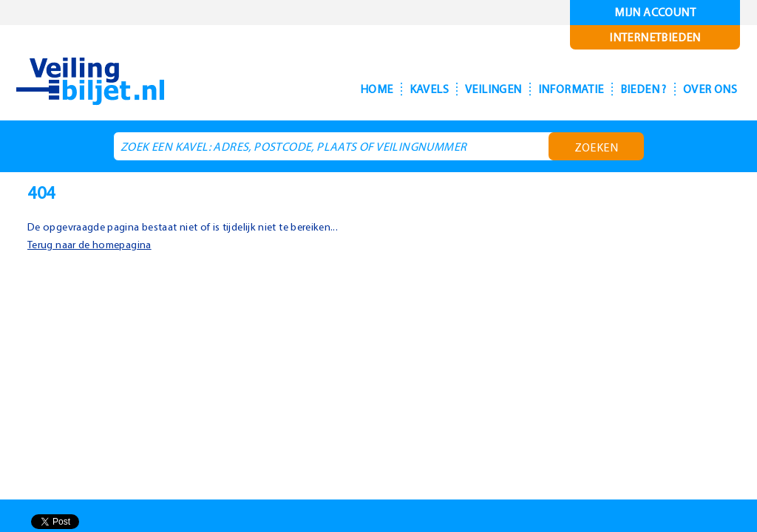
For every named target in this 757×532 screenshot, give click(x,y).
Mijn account (655, 12)
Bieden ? (627, 89)
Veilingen (457, 89)
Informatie (544, 89)
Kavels (383, 89)
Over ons (705, 89)
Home (325, 89)
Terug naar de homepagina (94, 244)
